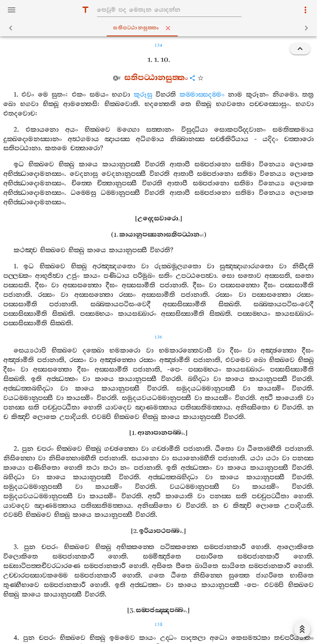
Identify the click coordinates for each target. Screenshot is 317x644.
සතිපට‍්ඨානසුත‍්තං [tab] (160, 28)
